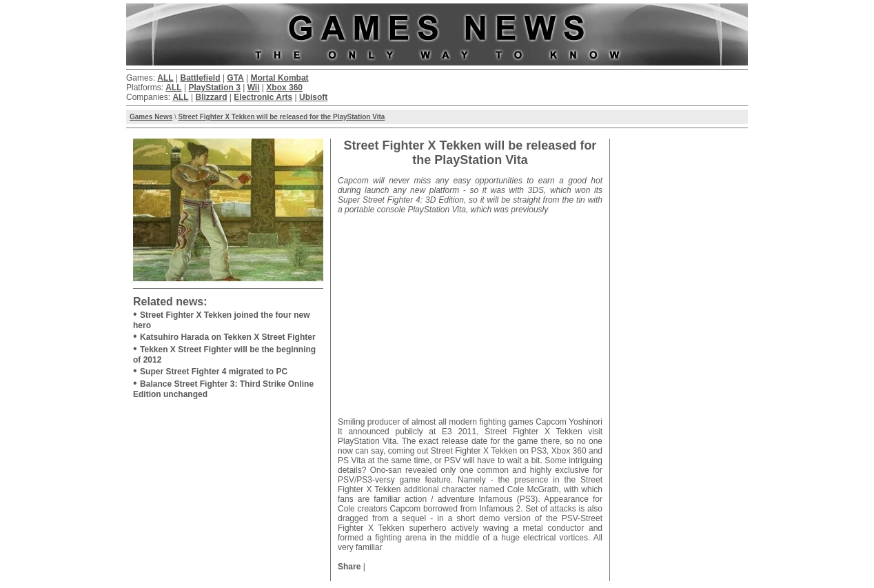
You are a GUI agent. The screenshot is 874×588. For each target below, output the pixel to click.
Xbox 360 (284, 88)
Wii (254, 88)
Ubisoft (313, 97)
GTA (235, 78)
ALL (165, 78)
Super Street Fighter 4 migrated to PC (214, 372)
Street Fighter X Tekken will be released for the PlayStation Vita (282, 117)
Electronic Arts (263, 97)
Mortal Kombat (280, 78)
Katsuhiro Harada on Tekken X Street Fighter (228, 337)
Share (349, 567)
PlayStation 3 (214, 88)
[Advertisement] (470, 311)
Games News (151, 117)
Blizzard (212, 97)
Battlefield (200, 78)
